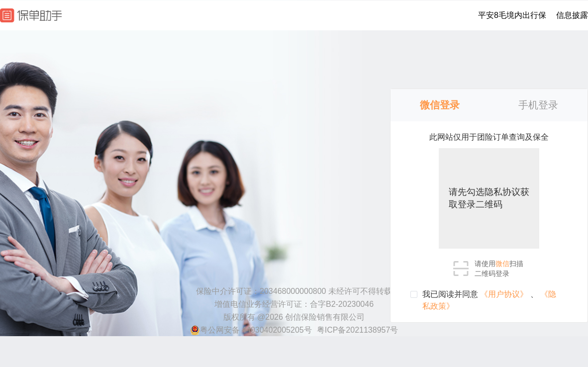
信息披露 (572, 15)
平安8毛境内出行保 (512, 15)
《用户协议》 (505, 294)
